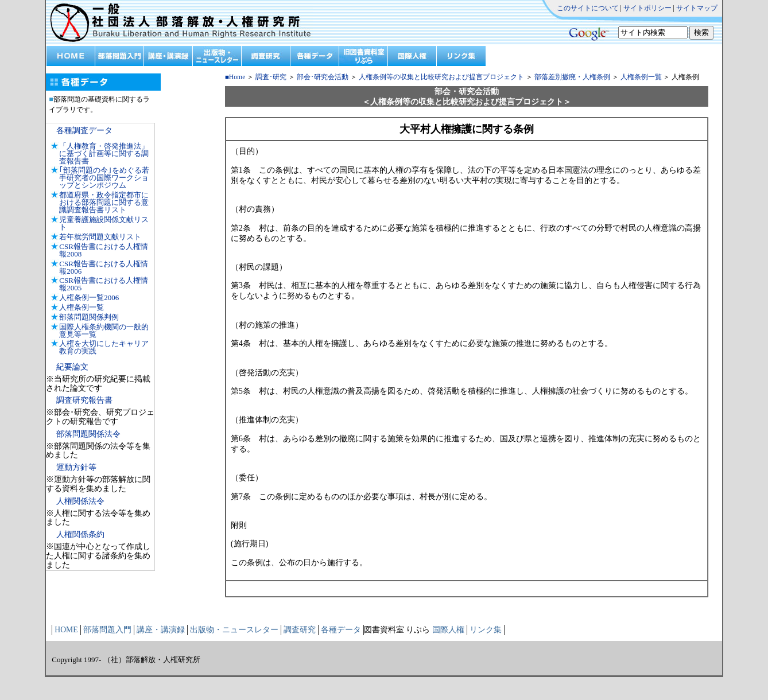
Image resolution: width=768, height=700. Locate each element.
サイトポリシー (647, 8)
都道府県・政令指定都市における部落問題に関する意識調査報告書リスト (104, 202)
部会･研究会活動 (323, 77)
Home (237, 77)
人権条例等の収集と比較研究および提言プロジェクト (441, 77)
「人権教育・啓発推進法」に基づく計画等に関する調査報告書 (104, 153)
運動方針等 (76, 467)
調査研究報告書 (84, 400)
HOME (66, 630)
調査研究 (300, 630)
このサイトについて (588, 8)
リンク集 (486, 630)
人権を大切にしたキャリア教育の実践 (104, 347)
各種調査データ (84, 131)
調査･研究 (271, 77)
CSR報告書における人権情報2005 (104, 284)
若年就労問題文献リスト (100, 237)
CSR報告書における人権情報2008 (104, 250)
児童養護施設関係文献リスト (104, 223)
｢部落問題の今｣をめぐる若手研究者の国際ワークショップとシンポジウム (104, 178)
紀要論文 (72, 367)
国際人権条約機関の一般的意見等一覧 (104, 330)
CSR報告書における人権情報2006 (104, 267)
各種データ (341, 630)
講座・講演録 (161, 630)
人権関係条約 (80, 534)
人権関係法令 (80, 501)
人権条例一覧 (82, 307)
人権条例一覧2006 (89, 297)
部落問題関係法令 (88, 434)
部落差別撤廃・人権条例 (572, 77)
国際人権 (448, 630)
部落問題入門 (107, 630)
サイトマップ (697, 8)
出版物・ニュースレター (234, 630)
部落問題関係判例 (89, 317)
